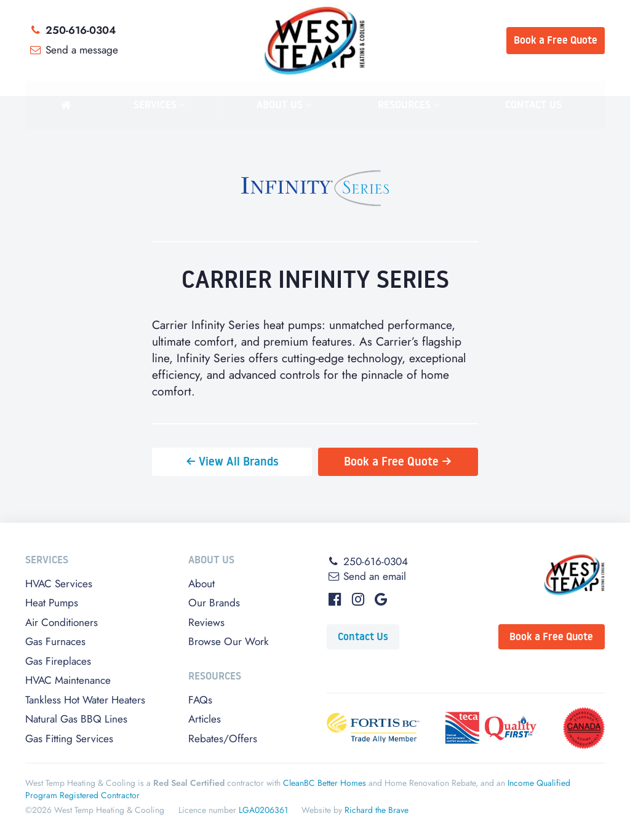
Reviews (206, 622)
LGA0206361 (263, 810)
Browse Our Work (229, 641)
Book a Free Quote (551, 636)
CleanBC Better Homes (325, 783)
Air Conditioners (62, 622)
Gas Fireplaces (58, 661)
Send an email (366, 576)
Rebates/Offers (223, 739)
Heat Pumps (52, 603)
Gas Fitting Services (69, 739)
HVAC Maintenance (68, 680)
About (201, 584)
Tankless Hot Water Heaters (85, 700)
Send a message (73, 50)
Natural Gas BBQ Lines (76, 719)
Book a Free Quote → (398, 461)
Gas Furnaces (55, 641)
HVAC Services (59, 584)
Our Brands (214, 603)
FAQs (200, 700)
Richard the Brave (377, 810)
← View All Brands (232, 461)
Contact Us (363, 636)
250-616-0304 (72, 30)
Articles (205, 719)
